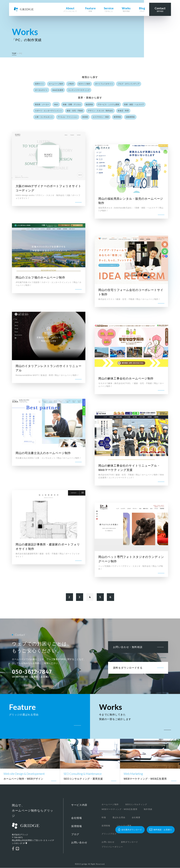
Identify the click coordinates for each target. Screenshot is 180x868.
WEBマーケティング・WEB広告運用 (118, 809)
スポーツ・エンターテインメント (48, 111)
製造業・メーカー (42, 104)
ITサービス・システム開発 (109, 104)
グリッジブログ (108, 834)
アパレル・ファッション (68, 117)
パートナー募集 (123, 826)
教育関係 (117, 117)
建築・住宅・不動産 (75, 111)
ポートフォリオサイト (104, 84)
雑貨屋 (85, 117)
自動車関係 (130, 117)
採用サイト (39, 84)
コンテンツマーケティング (79, 90)
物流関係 (90, 104)
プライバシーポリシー (111, 847)
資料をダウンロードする (128, 668)
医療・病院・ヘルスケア (134, 104)
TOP (14, 53)
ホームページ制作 (56, 84)
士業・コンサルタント (44, 117)
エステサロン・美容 (101, 117)
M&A (56, 104)
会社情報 (77, 818)
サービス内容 (79, 805)
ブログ (75, 835)
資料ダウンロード (128, 842)
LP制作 (71, 84)
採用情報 (77, 826)
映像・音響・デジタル (72, 104)
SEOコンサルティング (135, 805)
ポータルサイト (41, 90)
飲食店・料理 (123, 111)
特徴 (102, 818)
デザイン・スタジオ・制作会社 (100, 111)
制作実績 (147, 809)
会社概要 (135, 818)
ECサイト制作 (85, 84)
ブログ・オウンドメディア (129, 84)
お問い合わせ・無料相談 (128, 647)
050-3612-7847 (32, 672)
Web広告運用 (58, 90)
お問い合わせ (79, 843)
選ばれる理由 (118, 818)
